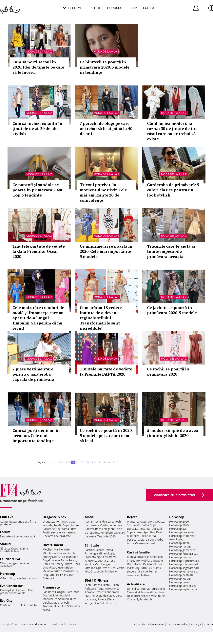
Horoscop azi (178, 529)
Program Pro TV (53, 575)
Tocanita (145, 529)
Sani (67, 595)
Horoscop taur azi (181, 557)
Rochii (52, 592)
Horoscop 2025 (179, 525)
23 (69, 462)
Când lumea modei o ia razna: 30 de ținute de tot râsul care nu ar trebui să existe (172, 131)
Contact (209, 624)
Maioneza (133, 536)
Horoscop (116, 8)
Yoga (100, 588)
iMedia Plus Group (37, 624)
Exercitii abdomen (107, 592)
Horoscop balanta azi (183, 582)
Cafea (145, 525)
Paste (143, 521)
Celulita (47, 602)
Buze (73, 599)
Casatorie (49, 529)
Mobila (145, 561)
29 (91, 462)
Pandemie (146, 599)
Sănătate (92, 545)
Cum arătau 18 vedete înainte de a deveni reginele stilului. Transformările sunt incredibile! (101, 318)
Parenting (133, 568)
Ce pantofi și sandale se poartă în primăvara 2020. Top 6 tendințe (38, 190)
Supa (153, 525)
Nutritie (90, 596)
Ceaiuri (100, 550)
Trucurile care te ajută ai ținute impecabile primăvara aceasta (171, 251)
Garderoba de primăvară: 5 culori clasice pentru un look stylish (173, 190)
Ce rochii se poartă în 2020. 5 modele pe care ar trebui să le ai (106, 436)
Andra (68, 564)
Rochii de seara (104, 521)
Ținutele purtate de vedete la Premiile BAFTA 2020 (106, 372)
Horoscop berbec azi (183, 586)
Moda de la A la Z (39, 52)
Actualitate (136, 584)
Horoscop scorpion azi (184, 564)
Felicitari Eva (10, 559)
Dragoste (48, 521)
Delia (77, 564)
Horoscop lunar (179, 543)
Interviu (145, 589)
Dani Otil (48, 564)
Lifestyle (76, 8)
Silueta (102, 599)
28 (88, 462)
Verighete (106, 533)
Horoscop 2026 (179, 521)
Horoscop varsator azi (183, 571)
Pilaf (143, 536)
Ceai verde (117, 568)
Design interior (153, 564)
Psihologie (91, 553)
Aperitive (149, 532)
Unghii (61, 592)
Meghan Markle (53, 549)
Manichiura (50, 599)
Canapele (157, 561)
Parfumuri (73, 592)
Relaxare (90, 588)
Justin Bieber (66, 567)
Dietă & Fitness (97, 580)
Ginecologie (107, 553)
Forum (149, 8)
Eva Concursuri (12, 586)
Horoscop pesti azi (181, 575)
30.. (96, 462)
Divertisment (53, 545)
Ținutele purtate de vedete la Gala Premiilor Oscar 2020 (39, 251)
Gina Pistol (49, 567)
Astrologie (176, 539)
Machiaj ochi (61, 602)
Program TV (71, 571)
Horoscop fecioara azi (183, 554)
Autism (145, 575)
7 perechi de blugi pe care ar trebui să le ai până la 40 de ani (106, 128)
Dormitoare (135, 564)
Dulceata (133, 529)
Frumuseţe (51, 587)
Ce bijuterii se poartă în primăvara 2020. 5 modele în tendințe (105, 67)
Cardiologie (103, 564)
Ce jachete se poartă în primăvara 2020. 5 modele (172, 310)
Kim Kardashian (67, 553)
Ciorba (152, 521)
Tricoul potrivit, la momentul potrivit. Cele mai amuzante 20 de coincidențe (103, 192)
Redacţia (196, 624)
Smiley (59, 564)
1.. (50, 462)
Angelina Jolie (51, 560)
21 (62, 462)
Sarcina (89, 550)
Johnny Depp (51, 557)
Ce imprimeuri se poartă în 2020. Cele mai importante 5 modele (106, 251)
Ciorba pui (147, 540)
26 (81, 462)
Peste (161, 521)
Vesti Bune (158, 596)
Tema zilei (134, 592)
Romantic (62, 521)
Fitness (97, 585)
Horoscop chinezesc (182, 536)
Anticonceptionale (96, 561)
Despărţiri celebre (139, 596)
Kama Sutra (69, 529)
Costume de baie (111, 525)
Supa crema (135, 532)
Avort (106, 568)
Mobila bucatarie (138, 557)
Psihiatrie (111, 571)
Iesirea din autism (152, 592)
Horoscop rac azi (180, 546)
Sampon (64, 599)
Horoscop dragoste (182, 532)
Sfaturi (5, 544)
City (134, 8)
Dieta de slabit (105, 596)
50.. (105, 462)
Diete (88, 585)
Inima (109, 550)
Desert (160, 532)
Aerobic (90, 592)
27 (84, 462)
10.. (54, 462)
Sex (58, 529)
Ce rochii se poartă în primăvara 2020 (168, 372)
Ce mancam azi (145, 543)
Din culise (133, 589)
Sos (129, 525)
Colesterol (109, 557)
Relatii (57, 525)
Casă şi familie (138, 552)
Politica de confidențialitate (149, 624)
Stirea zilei (158, 589)
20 (59, 462)
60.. (110, 462)
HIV (87, 571)
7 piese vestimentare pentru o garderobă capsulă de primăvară (33, 374)
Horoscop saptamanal (183, 589)
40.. (100, 462)
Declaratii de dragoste (57, 536)
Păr (45, 592)
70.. (115, 462)
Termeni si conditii (177, 624)
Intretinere (111, 588)
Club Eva (7, 517)
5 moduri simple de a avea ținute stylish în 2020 (173, 433)
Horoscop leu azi (180, 579)
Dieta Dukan (111, 585)
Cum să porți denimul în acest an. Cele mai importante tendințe (36, 436)
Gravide (143, 571)
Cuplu (66, 525)
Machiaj (58, 595)
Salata (137, 525)
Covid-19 (133, 599)
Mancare (133, 521)
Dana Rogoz (69, 560)
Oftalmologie (93, 568)
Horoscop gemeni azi (183, 550)
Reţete (132, 517)
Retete (95, 8)
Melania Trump (52, 571)
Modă (89, 517)
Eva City (6, 601)
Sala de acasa (109, 603)
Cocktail (157, 529)
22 (66, 462)
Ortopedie (97, 571)
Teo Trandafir (69, 557)
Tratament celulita (54, 606)
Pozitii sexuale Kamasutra (59, 532)
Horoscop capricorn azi (184, 561)
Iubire (75, 525)
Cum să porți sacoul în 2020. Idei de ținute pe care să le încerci (38, 67)
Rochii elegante (105, 529)
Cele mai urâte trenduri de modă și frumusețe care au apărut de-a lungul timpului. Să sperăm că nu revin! (38, 318)
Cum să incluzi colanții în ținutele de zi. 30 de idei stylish (37, 128)
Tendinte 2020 (106, 536)
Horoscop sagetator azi (184, 568)
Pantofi (89, 529)
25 (77, 462)
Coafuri (47, 595)
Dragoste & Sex (54, 517)
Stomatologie (93, 557)
